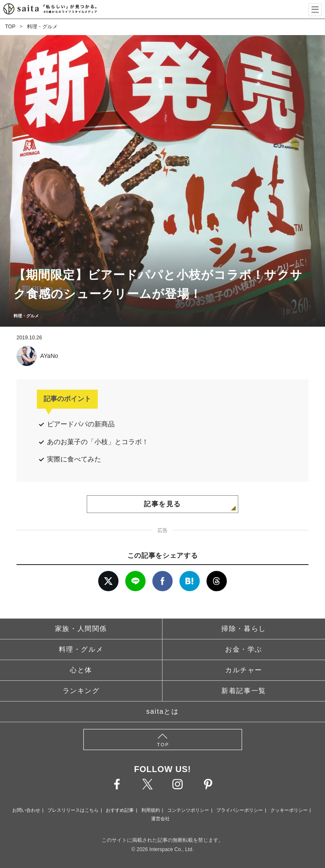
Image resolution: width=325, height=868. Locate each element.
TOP (10, 27)
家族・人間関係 (81, 629)
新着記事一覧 (244, 691)
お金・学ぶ (244, 649)
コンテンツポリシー (188, 810)
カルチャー (244, 670)
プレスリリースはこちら (73, 810)
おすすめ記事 (120, 810)
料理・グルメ (42, 27)
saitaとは (163, 711)
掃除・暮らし (244, 629)
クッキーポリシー (289, 810)
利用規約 (151, 810)
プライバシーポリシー (240, 810)
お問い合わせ (26, 810)
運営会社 (160, 819)
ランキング (81, 691)
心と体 (81, 670)
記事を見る (162, 504)
